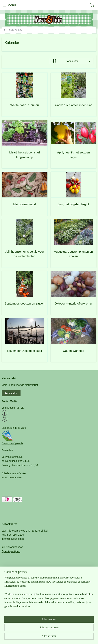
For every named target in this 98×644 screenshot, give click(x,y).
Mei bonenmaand (25, 204)
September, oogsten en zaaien (25, 304)
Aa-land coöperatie (12, 443)
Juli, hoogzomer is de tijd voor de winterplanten (25, 254)
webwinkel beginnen (55, 637)
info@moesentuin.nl (13, 539)
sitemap (37, 637)
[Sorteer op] (71, 61)
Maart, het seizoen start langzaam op (25, 155)
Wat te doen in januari (25, 105)
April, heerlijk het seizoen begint (73, 155)
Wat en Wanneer (73, 351)
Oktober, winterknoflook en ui (73, 304)
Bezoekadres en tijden (14, 614)
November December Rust (24, 351)
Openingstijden (11, 551)
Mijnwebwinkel (84, 637)
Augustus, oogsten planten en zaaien (73, 254)
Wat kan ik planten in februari (74, 105)
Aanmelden (11, 393)
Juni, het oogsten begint (73, 204)
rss (43, 637)
